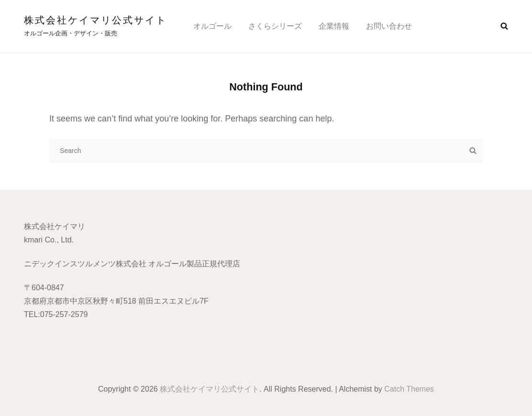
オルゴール (212, 26)
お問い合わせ (389, 26)
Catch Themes (409, 389)
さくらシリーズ (275, 26)
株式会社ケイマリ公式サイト (95, 20)
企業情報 (334, 26)
